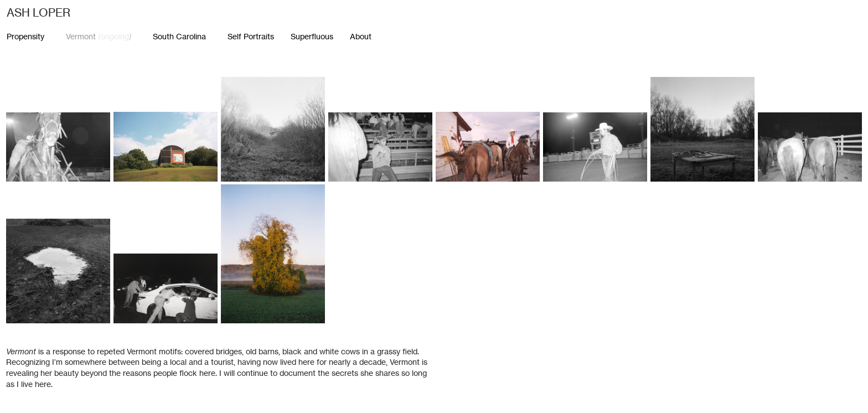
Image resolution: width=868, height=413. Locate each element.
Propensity (25, 36)
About (361, 36)
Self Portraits (259, 37)
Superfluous (312, 36)
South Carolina (179, 36)
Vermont (97, 36)
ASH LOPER (38, 12)
